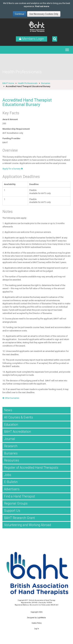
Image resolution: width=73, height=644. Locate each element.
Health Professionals (28, 83)
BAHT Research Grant (19, 518)
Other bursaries (11, 398)
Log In (37, 629)
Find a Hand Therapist (20, 496)
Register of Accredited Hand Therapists (31, 468)
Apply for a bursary (13, 169)
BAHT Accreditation (18, 432)
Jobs (8, 475)
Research (11, 446)
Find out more (42, 6)
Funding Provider (11, 138)
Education (11, 425)
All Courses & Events (18, 417)
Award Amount (10, 119)
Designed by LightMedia (36, 618)
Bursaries (46, 83)
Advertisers (12, 489)
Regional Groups (16, 503)
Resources (12, 460)
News (8, 410)
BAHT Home (8, 83)
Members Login (32, 39)
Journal (10, 439)
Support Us (12, 511)
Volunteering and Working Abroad (27, 525)
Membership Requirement (16, 129)
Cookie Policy (37, 623)
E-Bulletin (11, 482)
